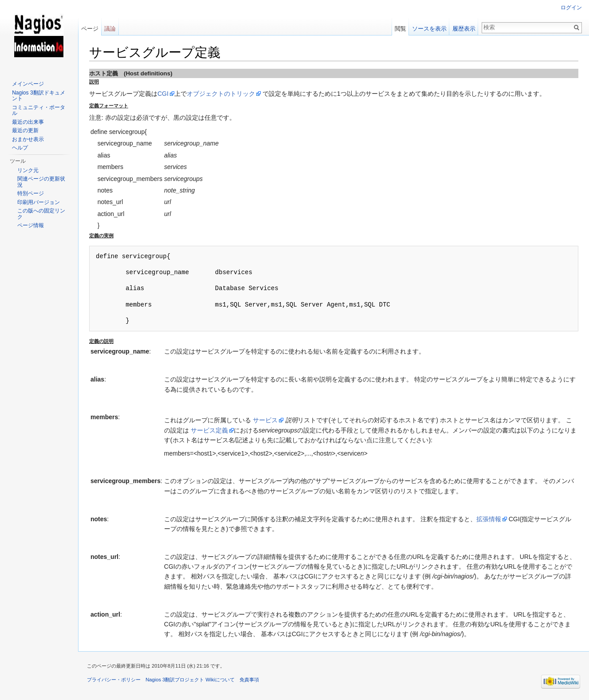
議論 (110, 29)
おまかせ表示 (28, 139)
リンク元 (28, 170)
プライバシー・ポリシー (114, 680)
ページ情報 (31, 225)
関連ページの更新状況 (41, 182)
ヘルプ (20, 148)
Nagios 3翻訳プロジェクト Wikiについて (190, 680)
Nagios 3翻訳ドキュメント (38, 96)
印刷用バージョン (39, 202)
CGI (163, 94)
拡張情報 (489, 519)
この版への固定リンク (41, 214)
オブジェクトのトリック (221, 94)
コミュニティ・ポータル (39, 110)
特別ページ (31, 193)
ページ (90, 29)
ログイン (571, 8)
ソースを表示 (429, 29)
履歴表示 (464, 29)
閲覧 (401, 29)
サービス (265, 420)
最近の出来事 (28, 122)
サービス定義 (209, 430)
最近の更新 (25, 130)
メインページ (28, 84)
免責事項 (249, 680)
